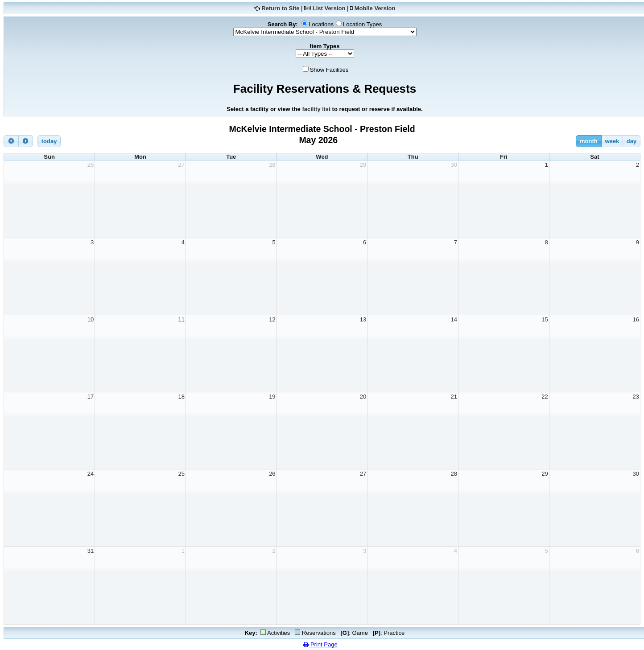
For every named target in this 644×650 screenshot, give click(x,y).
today (49, 141)
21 (454, 397)
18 (181, 397)
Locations (321, 24)
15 (545, 319)
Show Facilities (329, 70)
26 (91, 165)
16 (636, 319)
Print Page (320, 644)
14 (454, 319)
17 (91, 397)
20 (363, 397)
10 (91, 319)
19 (272, 397)
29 (363, 165)
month (589, 141)
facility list (316, 109)
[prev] (11, 141)
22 (545, 397)
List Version (329, 8)
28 (272, 165)
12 (272, 319)
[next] (26, 141)
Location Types (362, 24)
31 (91, 551)
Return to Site (280, 8)
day (632, 141)
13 (363, 319)
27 (181, 165)
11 (181, 319)
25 (181, 474)
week (612, 141)
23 (636, 397)
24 (91, 474)
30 (454, 165)
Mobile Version (375, 8)
